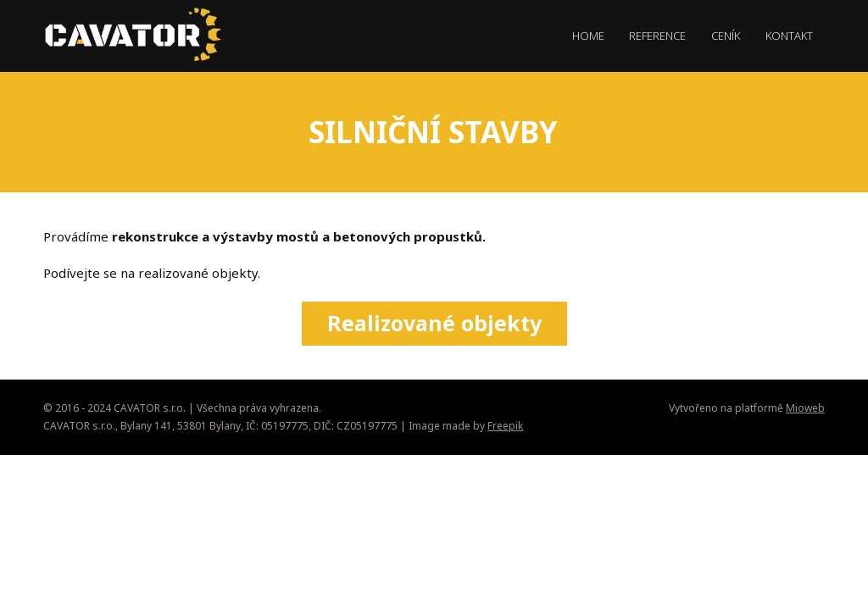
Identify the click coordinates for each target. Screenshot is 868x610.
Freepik (505, 426)
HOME (588, 36)
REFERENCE (657, 36)
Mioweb (805, 408)
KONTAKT (789, 36)
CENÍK (726, 36)
